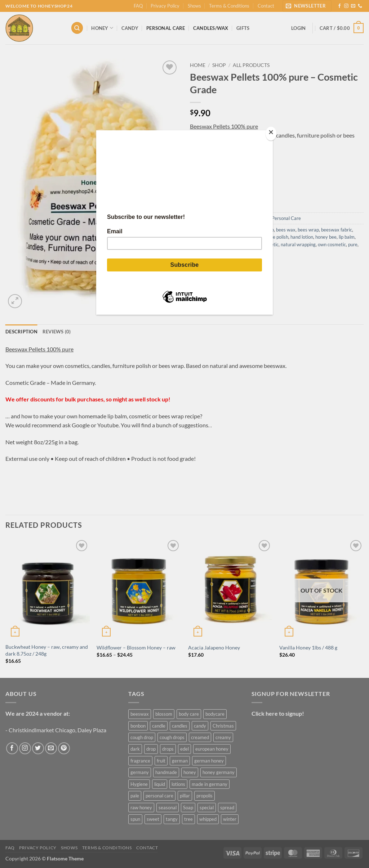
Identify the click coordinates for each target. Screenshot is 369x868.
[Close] (271, 134)
